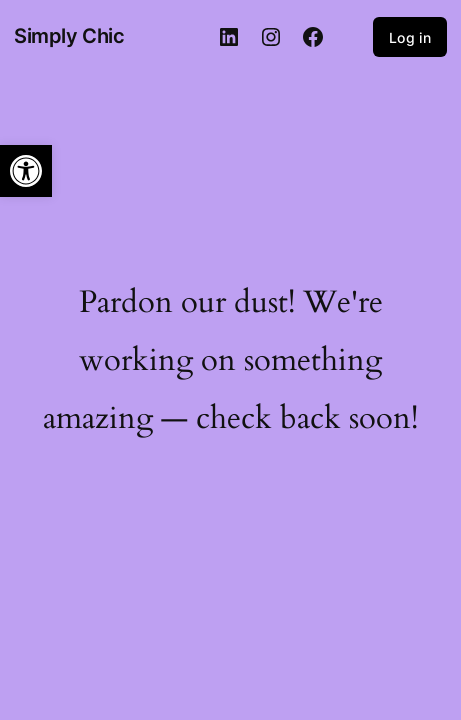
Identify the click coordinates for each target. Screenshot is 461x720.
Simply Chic (69, 36)
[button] (26, 171)
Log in (410, 37)
